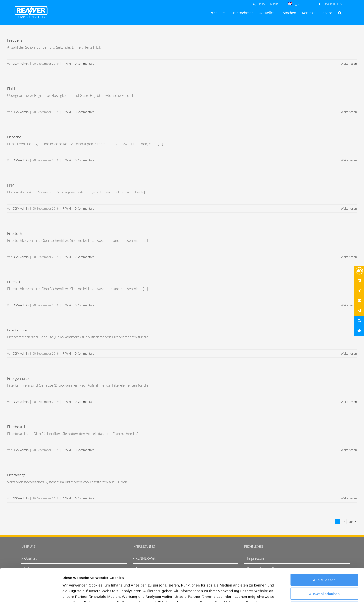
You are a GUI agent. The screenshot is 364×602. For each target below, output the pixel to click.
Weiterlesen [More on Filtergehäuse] (349, 402)
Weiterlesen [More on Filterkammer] (349, 353)
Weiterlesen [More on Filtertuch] (349, 257)
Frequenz (15, 40)
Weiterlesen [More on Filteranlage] (349, 498)
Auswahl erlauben (324, 563)
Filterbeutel (16, 427)
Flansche (14, 137)
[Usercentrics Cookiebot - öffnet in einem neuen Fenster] (31, 593)
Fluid (11, 89)
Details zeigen (253, 593)
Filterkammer (18, 330)
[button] (340, 13)
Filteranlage (16, 475)
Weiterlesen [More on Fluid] (349, 112)
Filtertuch (15, 233)
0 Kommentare (85, 64)
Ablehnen (324, 577)
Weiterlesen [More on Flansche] (349, 160)
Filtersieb (14, 282)
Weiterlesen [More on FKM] (349, 208)
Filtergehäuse (18, 378)
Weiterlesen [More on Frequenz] (349, 64)
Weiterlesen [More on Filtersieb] (349, 305)
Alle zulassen (324, 549)
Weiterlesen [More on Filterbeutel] (349, 450)
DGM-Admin (21, 64)
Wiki (68, 64)
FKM (11, 185)
